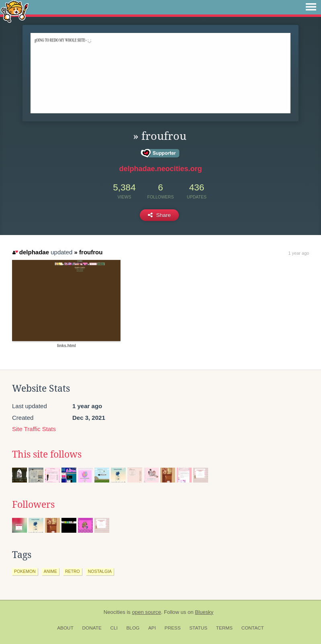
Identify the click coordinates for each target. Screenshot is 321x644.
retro (73, 571)
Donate (92, 628)
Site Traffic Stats (34, 429)
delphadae (31, 252)
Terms (224, 628)
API (152, 628)
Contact (253, 628)
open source (147, 612)
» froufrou (89, 252)
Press (173, 628)
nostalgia (100, 571)
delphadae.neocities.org (160, 169)
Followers (33, 505)
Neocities (114, 612)
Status (198, 628)
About (65, 628)
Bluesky (204, 612)
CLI (114, 628)
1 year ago (299, 253)
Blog (133, 628)
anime (50, 571)
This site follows (47, 454)
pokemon (25, 571)
